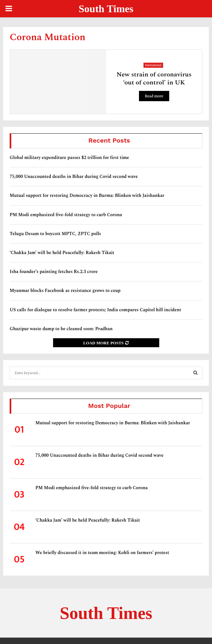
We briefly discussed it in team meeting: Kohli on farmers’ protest (102, 553)
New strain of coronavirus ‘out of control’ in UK (154, 79)
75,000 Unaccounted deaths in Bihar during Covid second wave (74, 176)
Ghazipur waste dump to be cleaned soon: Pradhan (61, 329)
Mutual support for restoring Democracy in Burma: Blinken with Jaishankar (87, 195)
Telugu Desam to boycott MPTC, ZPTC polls (55, 234)
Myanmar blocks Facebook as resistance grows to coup (65, 291)
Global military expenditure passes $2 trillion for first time (69, 158)
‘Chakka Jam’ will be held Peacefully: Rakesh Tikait (62, 253)
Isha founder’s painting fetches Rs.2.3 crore (54, 272)
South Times (106, 9)
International (153, 65)
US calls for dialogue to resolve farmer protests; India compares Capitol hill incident (95, 310)
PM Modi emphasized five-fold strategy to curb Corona (66, 215)
